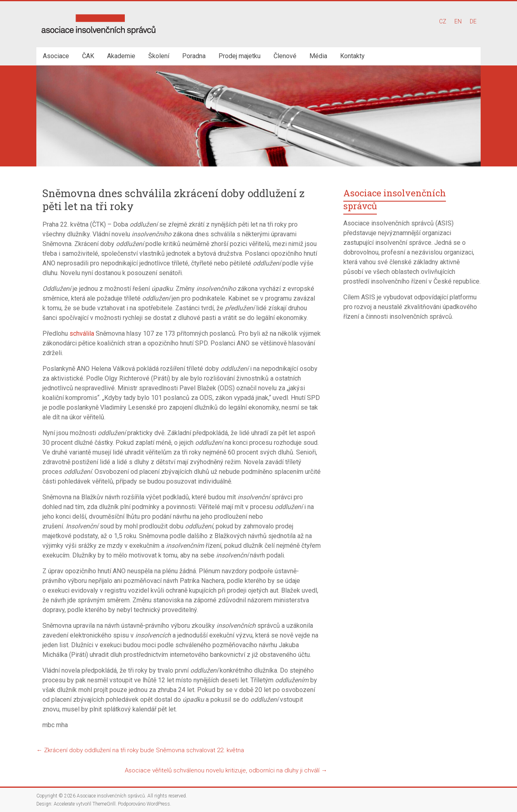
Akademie (121, 56)
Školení (159, 56)
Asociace (56, 56)
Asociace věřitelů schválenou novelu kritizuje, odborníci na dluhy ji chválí (226, 770)
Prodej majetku (240, 56)
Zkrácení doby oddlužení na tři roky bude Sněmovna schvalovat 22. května (140, 750)
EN (458, 21)
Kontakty (352, 56)
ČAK (88, 56)
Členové (285, 56)
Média (318, 56)
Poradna (194, 56)
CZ (443, 21)
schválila (82, 333)
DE (473, 21)
